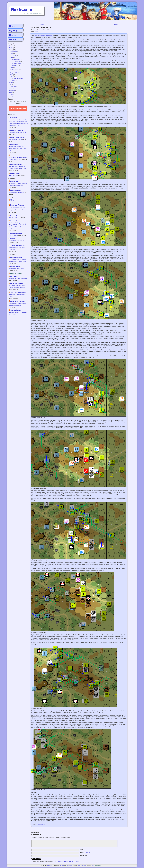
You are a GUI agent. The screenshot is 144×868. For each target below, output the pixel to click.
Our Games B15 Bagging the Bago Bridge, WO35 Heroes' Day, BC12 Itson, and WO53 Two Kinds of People (18, 226)
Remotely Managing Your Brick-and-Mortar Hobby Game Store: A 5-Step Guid (18, 148)
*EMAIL (87, 853)
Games (13, 35)
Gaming (11, 50)
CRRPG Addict (15, 173)
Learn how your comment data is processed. (67, 861)
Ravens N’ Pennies (16, 273)
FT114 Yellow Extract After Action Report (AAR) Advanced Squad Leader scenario (17, 209)
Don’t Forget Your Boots (18, 301)
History (13, 40)
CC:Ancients (14, 56)
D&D (12, 77)
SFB (12, 67)
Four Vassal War (16, 61)
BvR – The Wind (16, 59)
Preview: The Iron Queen (15, 160)
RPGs (11, 75)
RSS (93, 866)
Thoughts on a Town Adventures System (17, 295)
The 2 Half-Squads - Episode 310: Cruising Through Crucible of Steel (17, 168)
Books (11, 46)
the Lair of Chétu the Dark (15, 140)
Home (12, 26)
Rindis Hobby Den (82, 866)
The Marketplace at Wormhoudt (43, 36)
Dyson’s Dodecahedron (18, 138)
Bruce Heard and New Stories (18, 158)
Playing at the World (17, 131)
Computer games (14, 69)
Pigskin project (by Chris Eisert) (17, 268)
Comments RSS (122, 830)
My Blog (13, 31)
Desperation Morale (16, 234)
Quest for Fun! (15, 144)
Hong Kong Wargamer (17, 205)
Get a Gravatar (89, 853)
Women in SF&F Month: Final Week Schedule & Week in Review (18, 184)
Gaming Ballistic (15, 266)
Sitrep (12, 200)
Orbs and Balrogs (16, 310)
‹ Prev (42, 25)
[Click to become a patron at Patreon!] (18, 111)
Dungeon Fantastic (16, 257)
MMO (12, 71)
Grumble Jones (15, 221)
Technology (12, 90)
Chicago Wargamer (16, 164)
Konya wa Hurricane (17, 63)
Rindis (34, 30)
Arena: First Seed (13, 175)
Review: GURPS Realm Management (18, 279)
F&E (12, 58)
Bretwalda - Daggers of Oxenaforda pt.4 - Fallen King (18, 313)
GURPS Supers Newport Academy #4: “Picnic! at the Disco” (18, 304)
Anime (12, 94)
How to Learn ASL (14, 236)
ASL (12, 54)
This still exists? (13, 218)
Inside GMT (14, 118)
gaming (40, 825)
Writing (11, 96)
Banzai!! (13, 239)
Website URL (84, 856)
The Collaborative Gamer (18, 292)
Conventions (13, 86)
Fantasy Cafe (14, 181)
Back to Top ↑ (98, 866)
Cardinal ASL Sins (13, 202)
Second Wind (15, 65)
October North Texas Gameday (17, 241)
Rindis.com (21, 10)
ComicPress (69, 866)
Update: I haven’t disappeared (16, 192)
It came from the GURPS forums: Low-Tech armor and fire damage (17, 286)
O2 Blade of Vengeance (18, 79)
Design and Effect (14, 73)
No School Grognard (17, 283)
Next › (116, 25)
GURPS (13, 81)
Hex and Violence (16, 216)
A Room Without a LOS (17, 246)
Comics (11, 48)
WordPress (61, 866)
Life (10, 85)
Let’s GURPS (14, 276)
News (10, 88)
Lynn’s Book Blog (16, 190)
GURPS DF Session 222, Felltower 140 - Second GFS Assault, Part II (18, 260)
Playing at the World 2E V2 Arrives (17, 133)
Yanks (44, 825)
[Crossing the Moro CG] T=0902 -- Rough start (17, 249)
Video (10, 92)
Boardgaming (13, 52)
